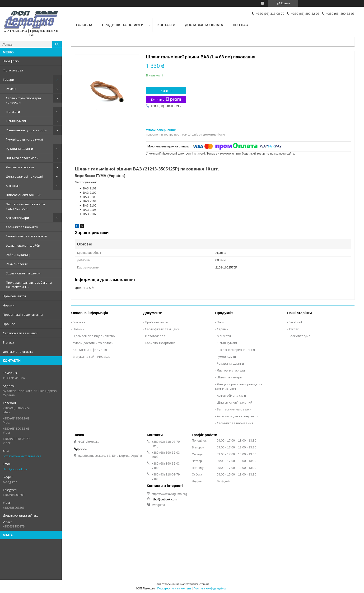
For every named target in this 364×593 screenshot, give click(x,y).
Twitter (294, 329)
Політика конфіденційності (211, 588)
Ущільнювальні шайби (23, 245)
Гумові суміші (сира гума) (24, 139)
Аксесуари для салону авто (237, 416)
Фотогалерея (13, 70)
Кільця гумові (16, 121)
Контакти (166, 25)
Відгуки (8, 342)
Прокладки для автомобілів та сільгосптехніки (29, 285)
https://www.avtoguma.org (22, 456)
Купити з (166, 100)
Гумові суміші (227, 357)
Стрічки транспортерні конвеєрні (23, 100)
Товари (8, 80)
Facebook (296, 322)
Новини (9, 305)
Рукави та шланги (19, 149)
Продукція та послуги (123, 25)
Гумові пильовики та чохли (26, 236)
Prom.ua (204, 584)
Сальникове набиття (22, 227)
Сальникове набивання (235, 423)
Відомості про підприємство (94, 336)
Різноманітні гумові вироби (27, 130)
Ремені (11, 89)
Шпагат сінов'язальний (24, 195)
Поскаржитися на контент (174, 588)
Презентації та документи (23, 315)
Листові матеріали (20, 167)
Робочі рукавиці (18, 255)
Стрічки (223, 329)
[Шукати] (57, 44)
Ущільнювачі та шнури (23, 273)
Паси (221, 322)
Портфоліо (11, 61)
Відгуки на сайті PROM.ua (92, 357)
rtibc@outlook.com (16, 469)
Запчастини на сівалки (234, 409)
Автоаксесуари (17, 218)
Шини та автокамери (22, 158)
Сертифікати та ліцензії (21, 333)
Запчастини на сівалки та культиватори (25, 206)
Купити (166, 90)
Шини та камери (229, 377)
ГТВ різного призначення (236, 350)
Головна (84, 25)
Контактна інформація (90, 350)
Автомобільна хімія (231, 395)
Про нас (9, 324)
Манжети (13, 112)
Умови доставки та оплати (93, 343)
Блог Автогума (300, 336)
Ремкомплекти (17, 264)
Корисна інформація (160, 343)
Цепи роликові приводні (24, 176)
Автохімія (13, 186)
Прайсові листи (14, 296)
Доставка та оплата (18, 352)
